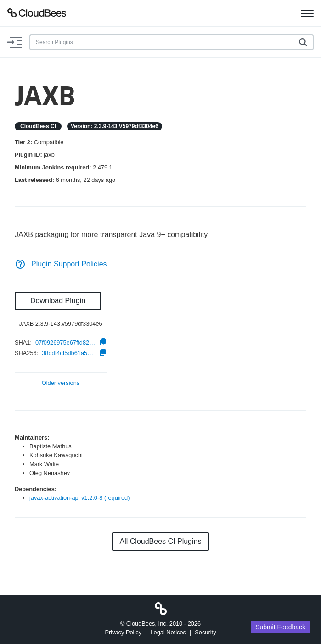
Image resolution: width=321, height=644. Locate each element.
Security (205, 632)
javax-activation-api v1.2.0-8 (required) (79, 498)
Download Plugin (58, 301)
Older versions (61, 383)
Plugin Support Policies (61, 264)
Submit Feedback (280, 627)
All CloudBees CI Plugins (161, 541)
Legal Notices (168, 632)
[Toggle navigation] (307, 13)
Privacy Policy (123, 632)
